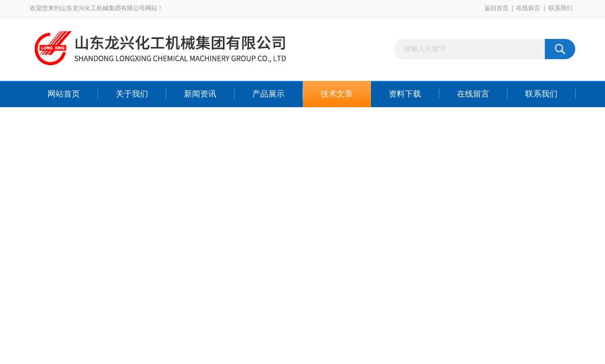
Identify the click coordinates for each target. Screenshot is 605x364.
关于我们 (132, 94)
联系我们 (561, 8)
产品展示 (268, 94)
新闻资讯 (200, 94)
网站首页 (64, 94)
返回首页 (496, 8)
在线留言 (528, 8)
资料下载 (405, 94)
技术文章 (337, 94)
